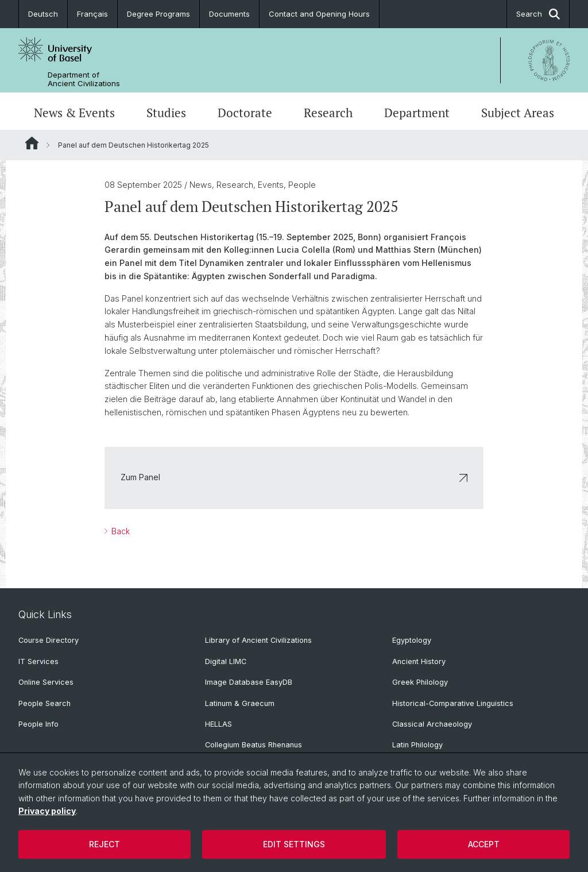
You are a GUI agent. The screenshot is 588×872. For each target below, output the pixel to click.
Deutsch (43, 14)
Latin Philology (417, 745)
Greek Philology (420, 682)
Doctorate (245, 113)
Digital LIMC (226, 661)
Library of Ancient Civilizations (258, 640)
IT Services (38, 661)
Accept (484, 844)
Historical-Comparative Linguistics (453, 703)
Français (92, 14)
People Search (45, 703)
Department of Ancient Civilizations (84, 79)
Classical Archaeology (432, 724)
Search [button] (538, 14)
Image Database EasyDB (249, 682)
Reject (105, 844)
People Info (38, 724)
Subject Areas (518, 113)
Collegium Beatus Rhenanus (254, 745)
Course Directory (49, 640)
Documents (229, 14)
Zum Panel (294, 477)
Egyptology (412, 640)
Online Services (46, 682)
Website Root (32, 143)
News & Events (74, 113)
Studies (166, 113)
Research (328, 113)
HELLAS (218, 724)
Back (119, 531)
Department (417, 113)
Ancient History (419, 661)
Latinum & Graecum (240, 703)
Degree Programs (158, 14)
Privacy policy (47, 811)
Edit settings (294, 844)
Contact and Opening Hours (319, 14)
